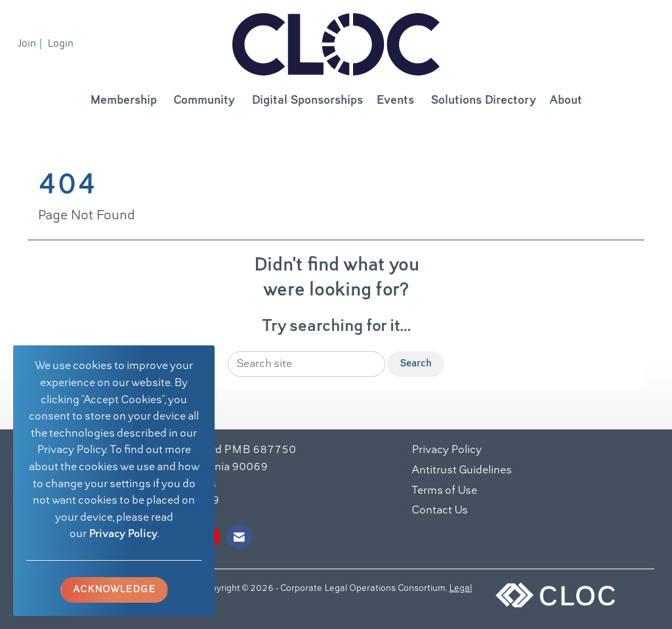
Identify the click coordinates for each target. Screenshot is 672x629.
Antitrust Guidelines (462, 471)
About (566, 101)
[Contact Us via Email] (239, 537)
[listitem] (31, 44)
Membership (123, 101)
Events (395, 101)
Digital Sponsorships (307, 101)
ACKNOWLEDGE (114, 590)
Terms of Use (444, 491)
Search (416, 364)
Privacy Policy (123, 534)
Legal (460, 589)
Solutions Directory (483, 101)
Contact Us (440, 511)
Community (204, 101)
